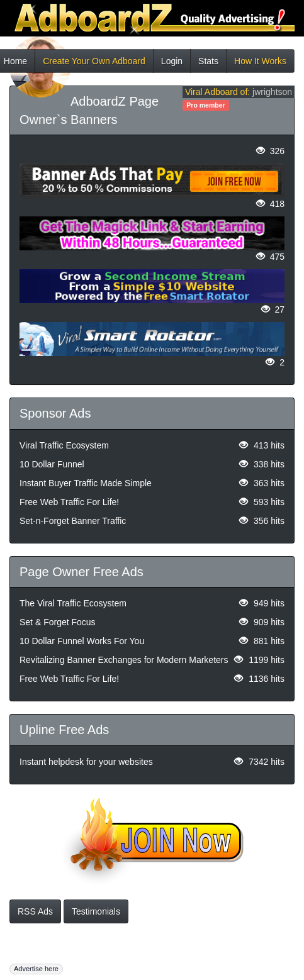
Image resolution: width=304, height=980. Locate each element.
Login (172, 64)
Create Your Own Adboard (94, 64)
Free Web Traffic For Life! (69, 502)
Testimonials (96, 911)
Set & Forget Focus (58, 622)
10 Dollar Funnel (52, 464)
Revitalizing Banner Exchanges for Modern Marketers (124, 660)
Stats (208, 64)
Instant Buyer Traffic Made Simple (86, 483)
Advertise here (36, 969)
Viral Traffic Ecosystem (64, 445)
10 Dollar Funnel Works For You (82, 641)
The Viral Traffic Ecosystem (73, 603)
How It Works (260, 64)
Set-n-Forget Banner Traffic (73, 521)
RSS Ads (35, 911)
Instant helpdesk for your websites (86, 762)
